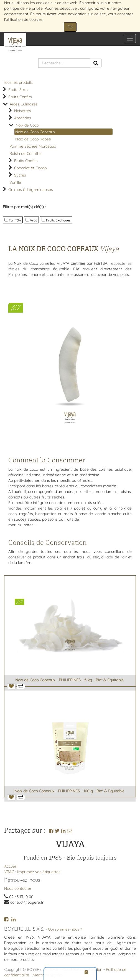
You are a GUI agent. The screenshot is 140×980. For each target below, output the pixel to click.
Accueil (10, 866)
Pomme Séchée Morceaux (33, 146)
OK (70, 27)
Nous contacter (18, 888)
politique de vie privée (23, 8)
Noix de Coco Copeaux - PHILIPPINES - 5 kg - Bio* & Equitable (69, 680)
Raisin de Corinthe (26, 153)
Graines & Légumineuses (31, 190)
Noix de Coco (27, 125)
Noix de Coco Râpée (33, 139)
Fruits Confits (20, 97)
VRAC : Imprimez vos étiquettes (32, 872)
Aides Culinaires (24, 104)
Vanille (15, 182)
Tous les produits (18, 82)
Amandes (23, 118)
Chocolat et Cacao (30, 168)
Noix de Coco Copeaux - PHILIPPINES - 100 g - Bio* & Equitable (69, 791)
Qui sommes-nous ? (65, 929)
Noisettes (23, 111)
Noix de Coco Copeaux (35, 132)
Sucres (20, 175)
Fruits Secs (18, 90)
